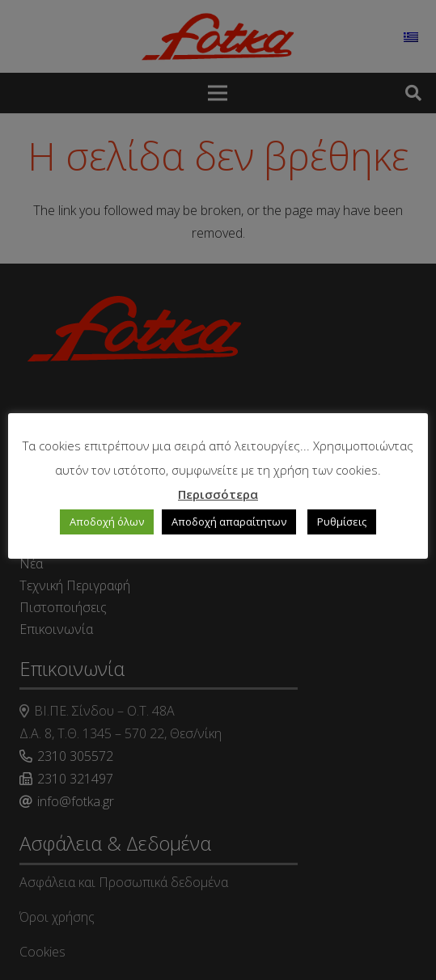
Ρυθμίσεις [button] (342, 522)
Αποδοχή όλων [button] (107, 522)
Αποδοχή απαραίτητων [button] (229, 522)
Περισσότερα (218, 494)
